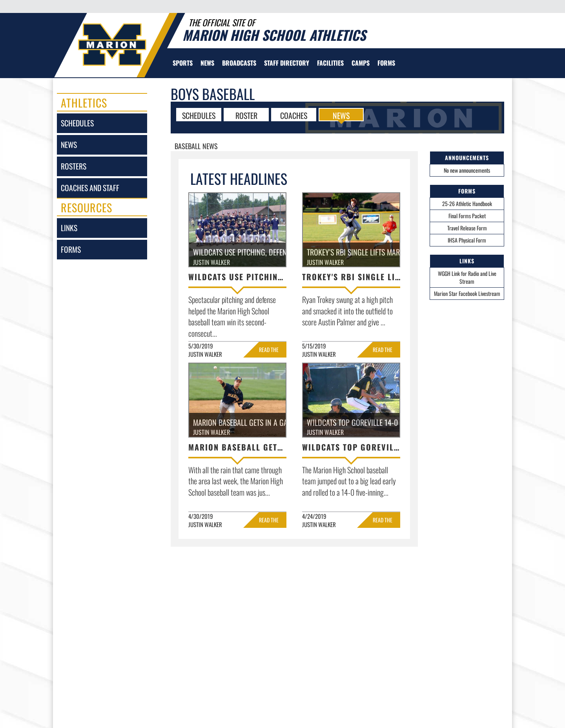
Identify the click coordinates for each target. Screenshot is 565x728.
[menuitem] (207, 63)
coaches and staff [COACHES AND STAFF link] (90, 188)
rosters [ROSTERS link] (74, 166)
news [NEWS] (69, 145)
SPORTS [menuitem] (183, 63)
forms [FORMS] (71, 249)
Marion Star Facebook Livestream (467, 293)
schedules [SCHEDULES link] (77, 123)
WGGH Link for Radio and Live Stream (467, 277)
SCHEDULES (199, 115)
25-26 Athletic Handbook (467, 203)
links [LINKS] (69, 228)
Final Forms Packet (467, 216)
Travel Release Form (467, 228)
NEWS (341, 115)
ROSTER (246, 115)
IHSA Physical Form (467, 240)
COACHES (294, 115)
